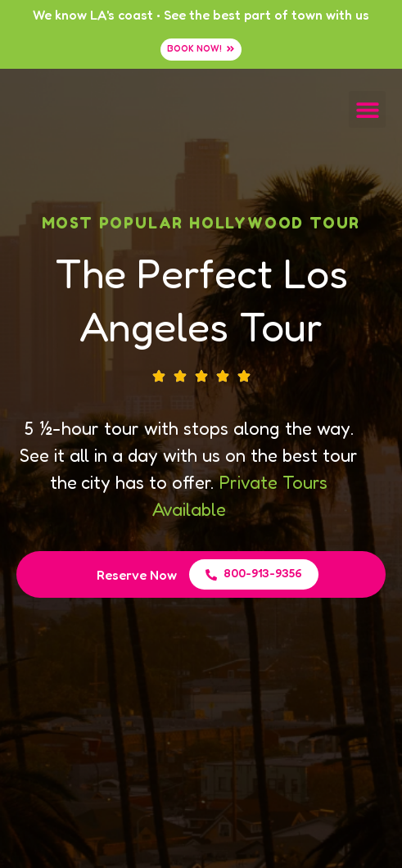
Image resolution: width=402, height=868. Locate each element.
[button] (367, 109)
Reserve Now (137, 575)
